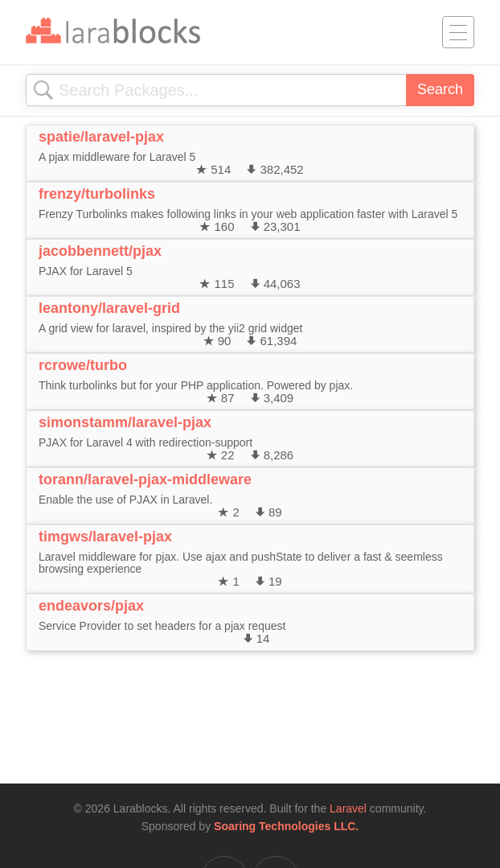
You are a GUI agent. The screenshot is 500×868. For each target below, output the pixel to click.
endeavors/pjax (91, 606)
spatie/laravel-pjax (101, 137)
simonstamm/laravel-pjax (125, 422)
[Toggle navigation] (458, 32)
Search (440, 89)
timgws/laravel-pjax (105, 537)
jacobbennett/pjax (100, 251)
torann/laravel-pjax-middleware (145, 479)
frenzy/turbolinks (97, 194)
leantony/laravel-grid (109, 308)
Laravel (348, 808)
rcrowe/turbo (83, 365)
